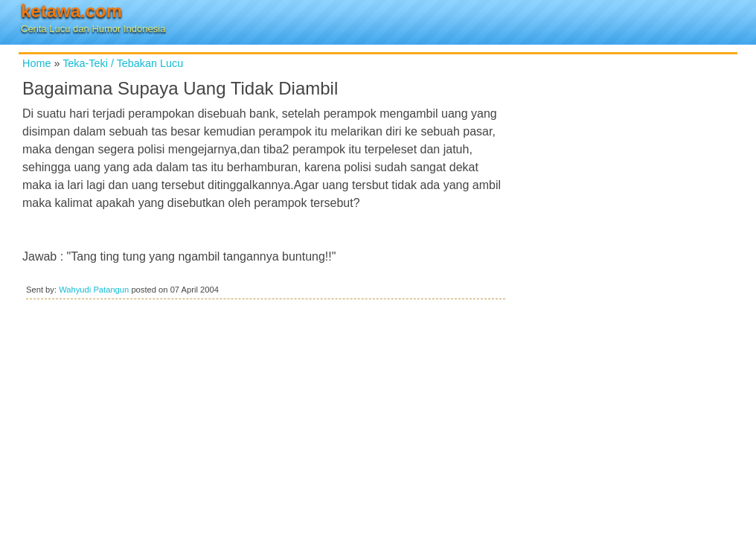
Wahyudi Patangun (94, 290)
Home (36, 63)
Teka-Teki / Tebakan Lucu (123, 63)
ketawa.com (71, 11)
